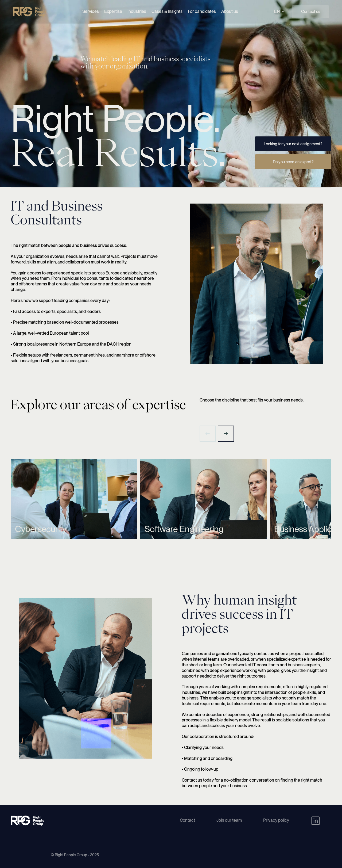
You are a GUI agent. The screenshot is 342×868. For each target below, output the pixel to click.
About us (230, 11)
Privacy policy (276, 820)
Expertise (113, 11)
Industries (137, 11)
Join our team (229, 820)
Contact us (311, 12)
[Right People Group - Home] (29, 12)
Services (91, 11)
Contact (187, 820)
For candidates (202, 11)
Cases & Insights (167, 11)
